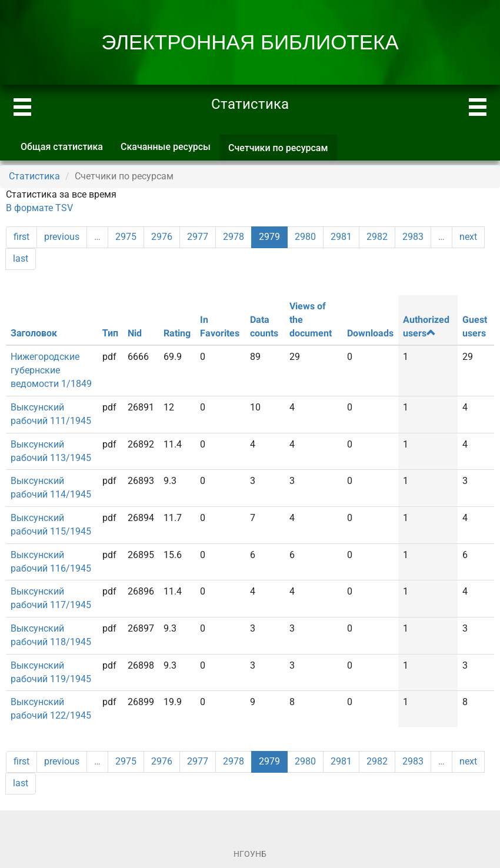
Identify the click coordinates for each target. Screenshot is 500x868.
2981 (341, 237)
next (468, 237)
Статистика (34, 176)
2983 (413, 237)
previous (62, 237)
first (21, 237)
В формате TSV (39, 208)
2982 (377, 237)
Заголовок (34, 333)
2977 (198, 237)
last (21, 258)
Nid (135, 333)
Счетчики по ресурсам (283, 151)
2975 (126, 237)
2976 (162, 237)
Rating (177, 333)
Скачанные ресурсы (166, 147)
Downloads (370, 333)
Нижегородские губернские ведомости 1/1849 (51, 370)
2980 (305, 237)
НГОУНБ (250, 854)
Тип (110, 333)
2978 (234, 237)
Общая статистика (62, 147)
